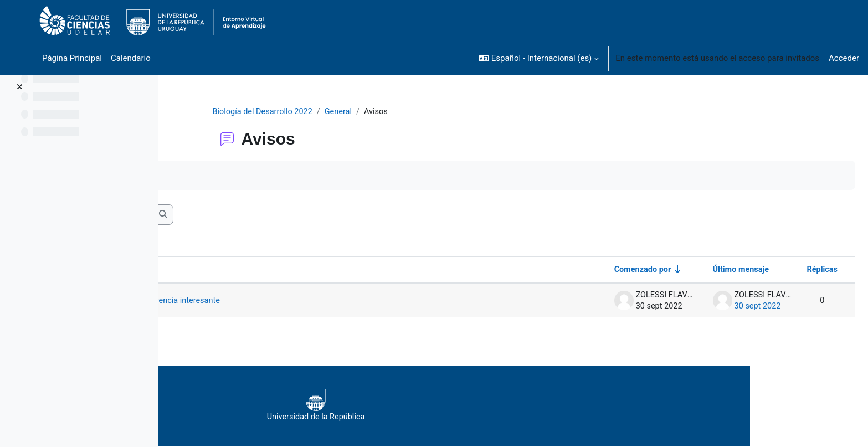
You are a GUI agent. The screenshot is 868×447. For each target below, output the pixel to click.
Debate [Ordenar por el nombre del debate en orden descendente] (206, 271)
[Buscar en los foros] (258, 216)
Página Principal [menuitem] (72, 58)
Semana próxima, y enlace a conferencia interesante (297, 302)
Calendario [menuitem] (131, 58)
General (412, 112)
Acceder (844, 58)
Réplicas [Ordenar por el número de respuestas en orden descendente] (795, 271)
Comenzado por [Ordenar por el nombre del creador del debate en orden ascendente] (611, 271)
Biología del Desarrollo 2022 (334, 112)
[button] (539, 58)
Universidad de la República (482, 407)
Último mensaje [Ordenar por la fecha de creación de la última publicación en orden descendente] (712, 271)
